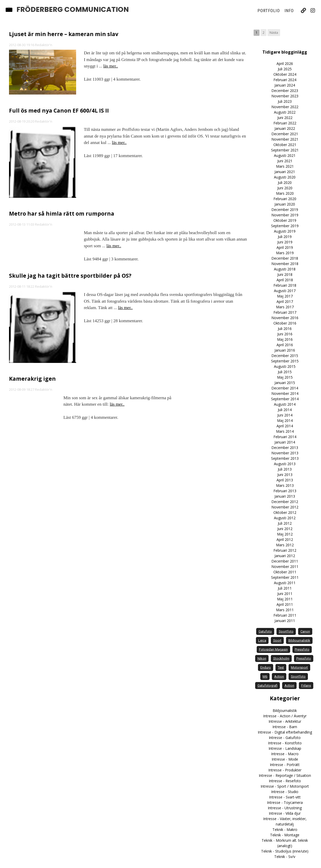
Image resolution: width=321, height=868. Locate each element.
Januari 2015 (285, 383)
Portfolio (269, 11)
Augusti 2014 (285, 404)
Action (289, 686)
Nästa (274, 33)
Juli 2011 (285, 588)
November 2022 (285, 107)
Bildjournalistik (285, 710)
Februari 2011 (285, 615)
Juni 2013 (285, 475)
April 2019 (285, 247)
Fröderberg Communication (73, 10)
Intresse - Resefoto (285, 781)
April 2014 (285, 426)
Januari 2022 (285, 128)
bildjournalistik (299, 640)
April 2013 (285, 480)
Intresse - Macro (285, 754)
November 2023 (285, 96)
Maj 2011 (285, 599)
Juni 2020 (285, 188)
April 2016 (285, 345)
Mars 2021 (285, 166)
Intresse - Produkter (285, 770)
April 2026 (285, 63)
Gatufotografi (267, 686)
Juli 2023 (285, 101)
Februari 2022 (285, 123)
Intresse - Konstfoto (285, 743)
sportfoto (286, 631)
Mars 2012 (285, 545)
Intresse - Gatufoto (285, 738)
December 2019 (285, 210)
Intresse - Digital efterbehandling (285, 732)
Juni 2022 (285, 118)
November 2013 (285, 453)
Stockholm (281, 658)
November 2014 (285, 393)
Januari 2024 (285, 85)
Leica (262, 640)
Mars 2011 (285, 610)
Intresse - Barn (285, 727)
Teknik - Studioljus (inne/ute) (285, 851)
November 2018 (285, 264)
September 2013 (285, 458)
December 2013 (285, 448)
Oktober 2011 (285, 572)
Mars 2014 (285, 431)
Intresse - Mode (285, 759)
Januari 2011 (285, 621)
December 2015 (285, 356)
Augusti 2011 (285, 583)
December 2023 (285, 91)
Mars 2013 (285, 485)
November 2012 (285, 507)
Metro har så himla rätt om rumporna (62, 214)
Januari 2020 (285, 204)
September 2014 (285, 399)
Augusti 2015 (285, 366)
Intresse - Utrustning (285, 808)
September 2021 (285, 150)
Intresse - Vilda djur (285, 813)
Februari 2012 (285, 550)
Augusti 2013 (285, 464)
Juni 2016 (285, 334)
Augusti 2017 (285, 291)
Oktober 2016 (285, 323)
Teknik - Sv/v (285, 857)
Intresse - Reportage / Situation (285, 775)
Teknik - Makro (285, 829)
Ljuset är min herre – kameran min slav (64, 34)
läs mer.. (110, 66)
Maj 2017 (285, 296)
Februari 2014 (285, 437)
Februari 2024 (285, 80)
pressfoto (302, 649)
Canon (305, 631)
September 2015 (285, 361)
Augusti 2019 (285, 231)
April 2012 (285, 539)
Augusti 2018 (285, 269)
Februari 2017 (285, 312)
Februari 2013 (285, 491)
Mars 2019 (285, 253)
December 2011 (285, 561)
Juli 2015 (285, 372)
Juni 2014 (285, 415)
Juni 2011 (285, 594)
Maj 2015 (285, 377)
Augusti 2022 (285, 112)
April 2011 (285, 604)
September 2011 (285, 577)
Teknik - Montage (285, 835)
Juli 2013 (285, 469)
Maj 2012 (285, 534)
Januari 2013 (285, 496)
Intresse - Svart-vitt (285, 797)
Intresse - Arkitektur (285, 721)
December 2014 (285, 388)
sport (277, 640)
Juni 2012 (285, 529)
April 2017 (285, 301)
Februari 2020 (285, 199)
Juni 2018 (285, 274)
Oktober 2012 (285, 512)
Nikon (262, 658)
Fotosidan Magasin (273, 649)
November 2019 (285, 215)
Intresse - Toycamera (285, 802)
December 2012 (285, 502)
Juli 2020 (285, 182)
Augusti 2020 (285, 177)
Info (289, 11)
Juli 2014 (285, 410)
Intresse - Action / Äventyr (285, 716)
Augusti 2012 (285, 518)
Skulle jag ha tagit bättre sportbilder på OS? (70, 276)
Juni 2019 (285, 242)
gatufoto (265, 631)
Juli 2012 (285, 523)
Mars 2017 (285, 307)
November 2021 (285, 139)
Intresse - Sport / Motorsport (285, 786)
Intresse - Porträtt (285, 765)
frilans (306, 686)
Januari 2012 (285, 556)
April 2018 (285, 280)
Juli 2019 (285, 237)
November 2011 (285, 567)
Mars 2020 (285, 193)
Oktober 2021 (285, 145)
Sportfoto (298, 676)
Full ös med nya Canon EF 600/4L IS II (59, 110)
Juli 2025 (285, 69)
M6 (265, 676)
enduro (266, 667)
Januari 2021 (285, 172)
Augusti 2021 (285, 155)
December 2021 (285, 134)
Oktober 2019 (285, 220)
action (279, 676)
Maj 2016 (285, 339)
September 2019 (285, 226)
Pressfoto (304, 658)
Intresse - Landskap (285, 748)
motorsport (299, 667)
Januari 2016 (285, 350)
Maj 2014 (285, 420)
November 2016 (285, 318)
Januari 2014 (285, 442)
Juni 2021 (285, 161)
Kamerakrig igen (32, 379)
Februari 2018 (285, 285)
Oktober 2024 (285, 74)
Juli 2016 (285, 329)
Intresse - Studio (285, 792)
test (281, 667)
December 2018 (285, 258)
